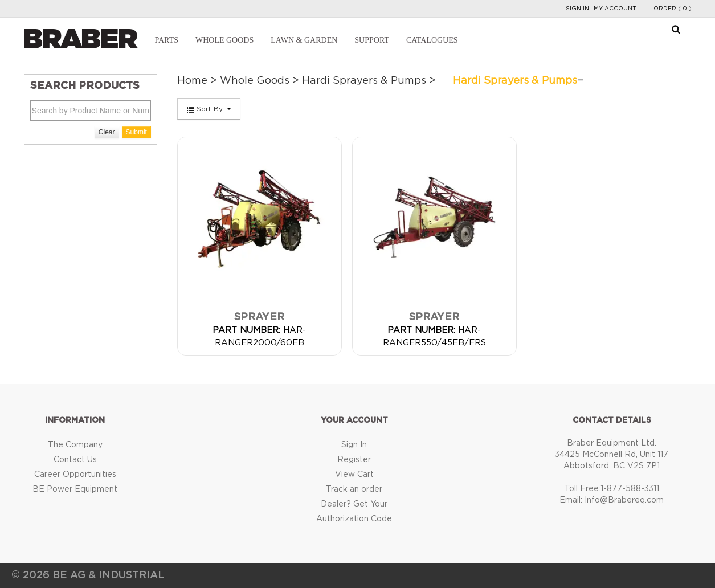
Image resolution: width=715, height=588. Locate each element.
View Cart (354, 475)
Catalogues (432, 40)
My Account (615, 9)
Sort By (209, 109)
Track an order (354, 489)
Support (372, 40)
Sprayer (259, 317)
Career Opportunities (75, 475)
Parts (167, 40)
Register (354, 460)
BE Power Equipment (75, 489)
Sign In (577, 9)
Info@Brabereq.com (624, 500)
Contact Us (75, 460)
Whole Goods (224, 40)
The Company (75, 445)
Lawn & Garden (304, 40)
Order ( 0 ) (673, 9)
